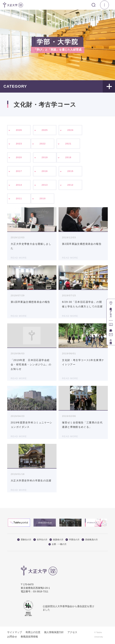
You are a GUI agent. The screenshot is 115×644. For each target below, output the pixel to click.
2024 (70, 130)
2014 (19, 186)
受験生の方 (24, 541)
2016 (45, 172)
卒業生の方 (73, 541)
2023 (19, 144)
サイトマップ (15, 634)
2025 (45, 130)
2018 (68, 158)
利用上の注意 (33, 634)
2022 (43, 144)
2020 (19, 158)
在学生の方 (40, 541)
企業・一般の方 (58, 546)
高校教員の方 (90, 541)
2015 (70, 172)
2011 (19, 200)
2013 (45, 186)
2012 (70, 186)
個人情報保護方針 (54, 634)
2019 (45, 158)
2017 (19, 172)
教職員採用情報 (29, 638)
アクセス (72, 634)
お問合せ (12, 638)
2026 (19, 130)
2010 (43, 200)
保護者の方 (57, 541)
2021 (68, 144)
